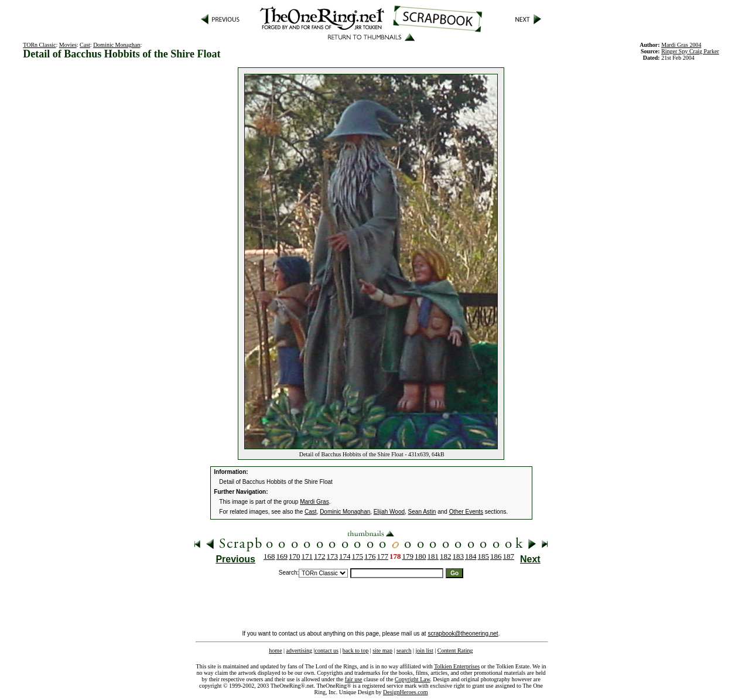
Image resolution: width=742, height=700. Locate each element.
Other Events (466, 512)
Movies (68, 45)
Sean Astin (422, 512)
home (275, 651)
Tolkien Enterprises (457, 666)
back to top (355, 651)
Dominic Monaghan (117, 45)
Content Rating (455, 651)
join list (424, 651)
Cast (85, 45)
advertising (299, 651)
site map (382, 651)
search (404, 651)
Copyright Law (412, 679)
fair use (354, 679)
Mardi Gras (314, 502)
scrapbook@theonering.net (463, 634)
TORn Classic (39, 45)
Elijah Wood (389, 512)
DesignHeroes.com (405, 692)
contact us (327, 651)
